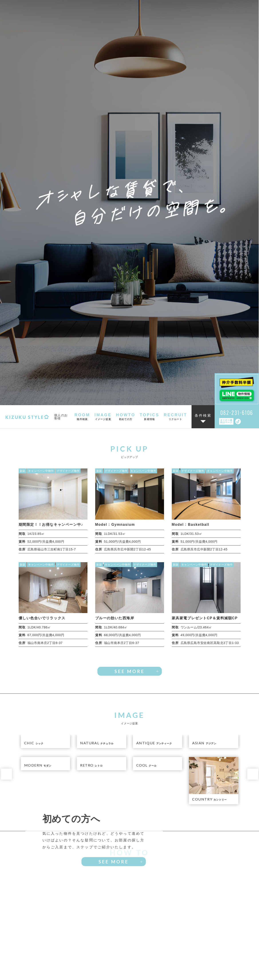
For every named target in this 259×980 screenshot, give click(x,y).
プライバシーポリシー (160, 970)
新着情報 (174, 953)
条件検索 (203, 13)
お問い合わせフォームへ (167, 927)
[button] (6, 371)
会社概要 (130, 970)
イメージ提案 (85, 953)
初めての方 (129, 953)
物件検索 (41, 953)
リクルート (218, 953)
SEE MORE (130, 268)
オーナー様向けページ (226, 18)
